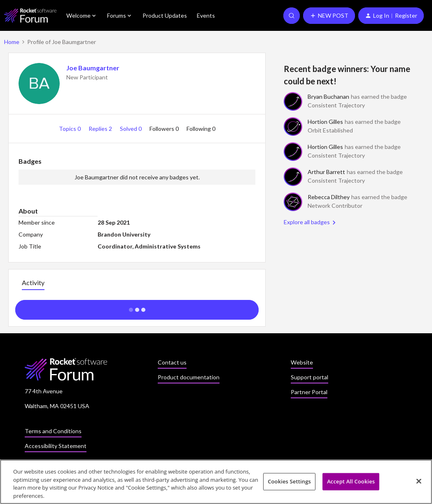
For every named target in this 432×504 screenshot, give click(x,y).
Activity (33, 282)
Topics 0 (70, 129)
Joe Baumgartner (93, 68)
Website (302, 362)
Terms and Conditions (53, 431)
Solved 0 (131, 129)
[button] (329, 16)
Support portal (309, 377)
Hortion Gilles (325, 122)
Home (12, 42)
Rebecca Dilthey (329, 197)
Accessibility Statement (56, 446)
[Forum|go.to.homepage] (30, 15)
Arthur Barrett (326, 172)
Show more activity (137, 307)
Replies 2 (101, 129)
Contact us (172, 362)
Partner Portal (309, 392)
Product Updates (165, 15)
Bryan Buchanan (328, 96)
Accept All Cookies (351, 484)
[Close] (419, 484)
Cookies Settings (289, 484)
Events (206, 15)
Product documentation (189, 377)
